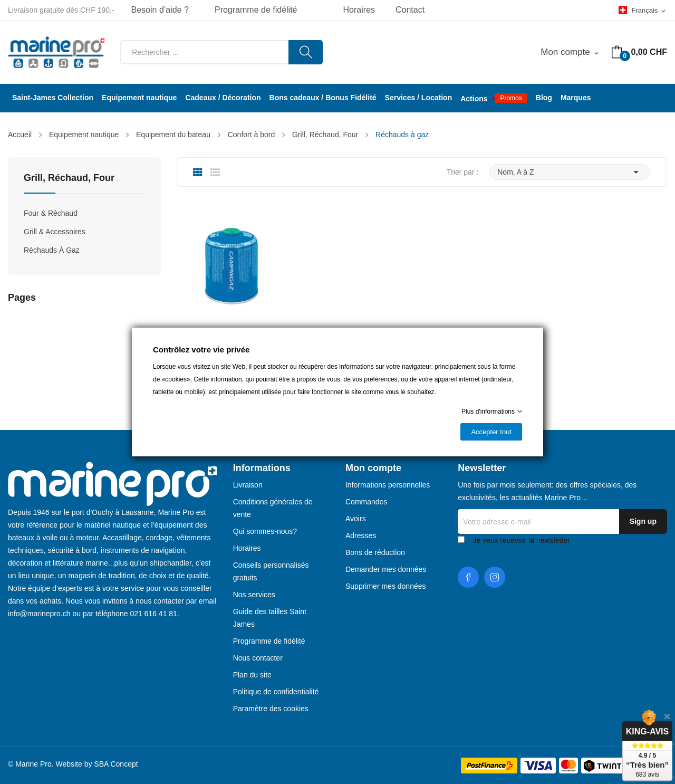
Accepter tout (491, 432)
